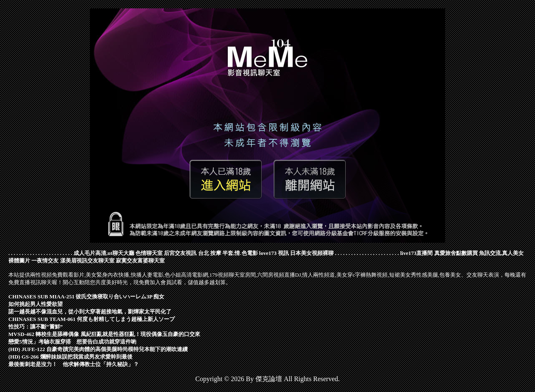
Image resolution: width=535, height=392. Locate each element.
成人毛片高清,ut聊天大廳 (104, 253)
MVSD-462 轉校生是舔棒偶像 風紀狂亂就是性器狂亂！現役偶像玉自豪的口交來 (104, 334)
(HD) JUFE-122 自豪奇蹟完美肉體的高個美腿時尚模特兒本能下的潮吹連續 (98, 349)
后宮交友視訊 (180, 253)
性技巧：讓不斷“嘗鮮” (36, 327)
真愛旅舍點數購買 (456, 253)
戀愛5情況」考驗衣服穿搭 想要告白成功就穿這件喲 (72, 342)
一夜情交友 (45, 261)
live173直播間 (416, 253)
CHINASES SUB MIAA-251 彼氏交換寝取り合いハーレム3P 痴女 (86, 297)
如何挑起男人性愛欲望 (36, 304)
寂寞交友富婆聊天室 (140, 261)
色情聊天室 (149, 253)
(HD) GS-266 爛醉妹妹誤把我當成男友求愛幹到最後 (70, 357)
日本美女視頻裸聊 (312, 253)
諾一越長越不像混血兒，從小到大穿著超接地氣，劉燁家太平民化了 (90, 312)
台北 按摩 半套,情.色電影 (228, 253)
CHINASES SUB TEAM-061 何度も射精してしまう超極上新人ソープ (92, 319)
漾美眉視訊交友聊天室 (87, 261)
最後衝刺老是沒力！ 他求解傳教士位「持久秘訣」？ (74, 364)
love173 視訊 (274, 253)
